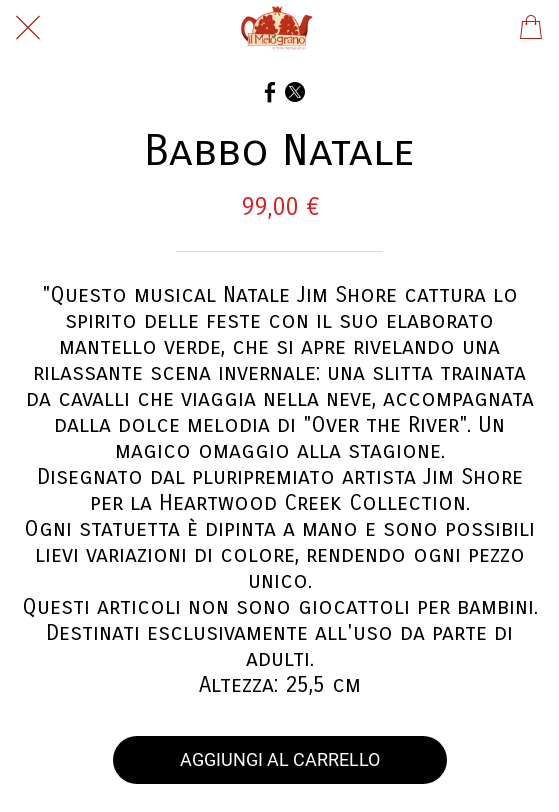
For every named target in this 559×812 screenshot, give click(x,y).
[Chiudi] (28, 28)
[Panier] (531, 28)
